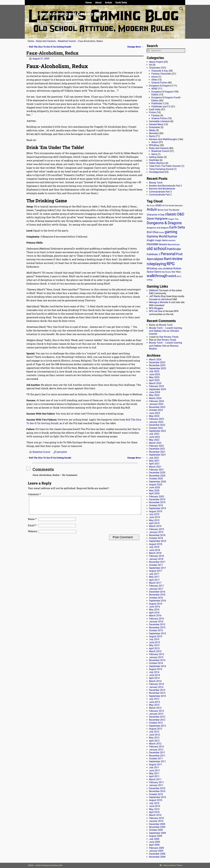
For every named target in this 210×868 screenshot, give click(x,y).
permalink (62, 452)
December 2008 (157, 854)
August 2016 (156, 604)
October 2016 (156, 598)
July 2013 (154, 699)
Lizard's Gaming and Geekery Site (49, 865)
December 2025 (157, 362)
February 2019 (156, 529)
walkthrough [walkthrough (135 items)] (157, 276)
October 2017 (156, 565)
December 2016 (157, 592)
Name (32, 523)
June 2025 (155, 374)
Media (152, 130)
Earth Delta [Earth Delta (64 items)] (177, 227)
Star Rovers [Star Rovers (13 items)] (166, 272)
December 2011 (157, 753)
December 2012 (157, 717)
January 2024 (156, 404)
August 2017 (156, 571)
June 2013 (155, 702)
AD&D (154, 89)
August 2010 (156, 800)
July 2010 (154, 803)
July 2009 (154, 839)
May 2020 (154, 491)
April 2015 (154, 648)
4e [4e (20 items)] (148, 205)
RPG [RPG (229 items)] (171, 264)
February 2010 (156, 818)
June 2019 (155, 517)
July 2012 (154, 732)
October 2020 (156, 479)
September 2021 (157, 455)
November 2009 (157, 827)
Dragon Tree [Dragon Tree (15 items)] (173, 219)
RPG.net (153, 311)
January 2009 (156, 851)
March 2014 (155, 681)
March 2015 (155, 651)
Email (32, 529)
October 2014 (156, 663)
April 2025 (154, 380)
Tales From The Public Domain (165, 166)
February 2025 (156, 386)
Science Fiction (159, 83)
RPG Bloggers (156, 308)
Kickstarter (155, 127)
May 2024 (154, 395)
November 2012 (157, 720)
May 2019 (154, 520)
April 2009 (154, 845)
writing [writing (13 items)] (149, 280)
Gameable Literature (159, 121)
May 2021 (154, 461)
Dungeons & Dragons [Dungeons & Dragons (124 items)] (164, 223)
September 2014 (157, 666)
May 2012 (154, 738)
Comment (35, 494)
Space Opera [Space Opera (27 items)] (154, 272)
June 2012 (155, 735)
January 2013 (156, 714)
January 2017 (156, 589)
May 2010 (154, 809)
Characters (155, 68)
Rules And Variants (46, 41)
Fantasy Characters (161, 74)
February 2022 (156, 446)
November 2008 (157, 857)
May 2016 (154, 610)
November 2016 (157, 595)
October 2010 (156, 794)
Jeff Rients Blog (157, 296)
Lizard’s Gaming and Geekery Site (69, 14)
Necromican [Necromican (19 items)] (174, 244)
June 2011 (155, 771)
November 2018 (157, 535)
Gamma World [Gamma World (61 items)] (157, 236)
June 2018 (155, 550)
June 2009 (155, 842)
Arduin (108, 3)
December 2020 (157, 473)
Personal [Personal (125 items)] (168, 254)
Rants (152, 136)
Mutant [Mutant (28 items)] (163, 244)
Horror (155, 77)
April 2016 (154, 613)
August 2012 (156, 729)
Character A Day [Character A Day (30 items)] (156, 215)
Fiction (153, 112)
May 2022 (154, 440)
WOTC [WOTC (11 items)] (179, 276)
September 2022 (157, 431)
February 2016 (156, 619)
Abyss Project (156, 62)
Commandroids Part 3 (160, 192)
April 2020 (154, 493)
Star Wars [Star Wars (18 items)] (176, 272)
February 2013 (156, 711)
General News (156, 124)
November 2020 (157, 476)
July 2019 (154, 514)
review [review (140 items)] (177, 259)
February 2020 (156, 497)
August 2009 (156, 836)
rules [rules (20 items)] (160, 269)
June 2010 (155, 806)
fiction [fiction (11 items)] (162, 233)
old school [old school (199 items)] (156, 249)
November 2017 (157, 562)
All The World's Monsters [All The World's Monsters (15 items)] (173, 206)
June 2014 (155, 675)
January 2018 (156, 559)
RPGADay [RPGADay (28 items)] (152, 268)
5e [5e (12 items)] (151, 206)
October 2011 (156, 759)
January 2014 (156, 687)
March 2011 (155, 779)
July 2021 (154, 458)
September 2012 (157, 726)
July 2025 (154, 371)
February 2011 (156, 782)
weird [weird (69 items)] (172, 276)
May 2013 (154, 705)
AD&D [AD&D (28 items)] (159, 205)
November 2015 (157, 628)
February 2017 (156, 586)
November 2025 (157, 365)
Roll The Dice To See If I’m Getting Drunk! (49, 47)
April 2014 (154, 678)
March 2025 (155, 383)
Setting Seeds (156, 157)
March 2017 (155, 583)
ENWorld (153, 290)
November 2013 (157, 693)
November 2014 (157, 660)
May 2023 (154, 416)
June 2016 (155, 607)
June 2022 (155, 437)
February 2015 (156, 654)
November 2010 (157, 791)
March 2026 (155, 360)
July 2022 (154, 434)
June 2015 (155, 642)
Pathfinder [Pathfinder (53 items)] (174, 249)
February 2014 (156, 684)
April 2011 (154, 776)
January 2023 (156, 422)
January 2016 (156, 622)
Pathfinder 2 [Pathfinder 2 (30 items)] (153, 254)
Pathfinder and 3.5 (161, 107)
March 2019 (155, 526)
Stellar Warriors (157, 163)
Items (154, 154)
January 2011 (156, 785)
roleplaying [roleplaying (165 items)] (156, 264)
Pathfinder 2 (158, 103)
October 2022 (156, 428)
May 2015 (154, 645)
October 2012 (156, 723)
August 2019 (156, 511)
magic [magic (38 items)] (151, 240)
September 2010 (157, 797)
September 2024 (157, 389)
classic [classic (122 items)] (171, 214)
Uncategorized (156, 172)
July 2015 (154, 639)
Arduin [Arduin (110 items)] (152, 209)
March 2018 (155, 553)
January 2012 (156, 750)
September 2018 (157, 541)
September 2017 (157, 568)
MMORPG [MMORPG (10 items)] (172, 241)
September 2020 (157, 482)
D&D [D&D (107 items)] (181, 214)
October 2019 (156, 505)
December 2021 (157, 449)
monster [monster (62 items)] (153, 244)
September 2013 (157, 696)
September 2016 (157, 601)
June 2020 (155, 487)
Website (33, 535)
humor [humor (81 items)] (172, 236)
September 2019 (157, 508)
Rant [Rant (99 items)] (167, 259)
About (98, 3)
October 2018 (156, 538)
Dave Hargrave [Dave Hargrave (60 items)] (157, 219)
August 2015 (156, 636)
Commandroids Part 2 (160, 195)
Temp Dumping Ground (161, 169)
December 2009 (157, 824)
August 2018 (156, 544)
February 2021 (156, 470)
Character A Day (160, 71)
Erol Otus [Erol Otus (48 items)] (153, 232)
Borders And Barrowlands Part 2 (165, 186)
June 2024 (155, 392)
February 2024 (156, 401)
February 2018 (156, 556)
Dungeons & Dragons (160, 86)
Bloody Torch (156, 183)
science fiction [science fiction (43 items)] (172, 268)
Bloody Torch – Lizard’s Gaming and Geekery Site (166, 329)
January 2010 (156, 821)
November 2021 (157, 452)
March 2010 (155, 815)
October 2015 (156, 630)
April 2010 (154, 812)
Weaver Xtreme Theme (173, 865)
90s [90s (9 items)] (153, 206)
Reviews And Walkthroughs (163, 139)
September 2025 (157, 368)
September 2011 (157, 761)
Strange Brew (135, 47)
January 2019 (156, 532)
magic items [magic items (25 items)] (161, 240)
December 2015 (157, 624)
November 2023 (157, 407)
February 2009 (156, 848)
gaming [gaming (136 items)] (171, 232)
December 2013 (157, 690)
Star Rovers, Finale (169, 337)
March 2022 (155, 443)
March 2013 (155, 708)
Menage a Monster (159, 302)
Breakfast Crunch (67, 41)
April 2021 (154, 464)
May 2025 (154, 377)
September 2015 (157, 634)
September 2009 (157, 833)
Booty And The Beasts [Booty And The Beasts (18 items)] (169, 210)
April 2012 (154, 741)
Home (89, 3)
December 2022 (157, 425)
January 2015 (156, 657)
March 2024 (155, 398)
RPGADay (154, 145)
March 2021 (155, 467)
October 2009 (156, 830)
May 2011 (154, 773)
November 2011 (157, 756)
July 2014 (154, 672)
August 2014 (156, 669)
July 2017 (154, 574)
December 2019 (157, 499)
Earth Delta (121, 3)
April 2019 (154, 523)
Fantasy (156, 115)
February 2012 (156, 747)
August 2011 (156, 765)
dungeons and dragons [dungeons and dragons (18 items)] (158, 228)
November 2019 (157, 502)
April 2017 (154, 580)
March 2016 (155, 616)
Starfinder (154, 160)
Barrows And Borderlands (162, 189)
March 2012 (155, 744)
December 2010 (157, 788)
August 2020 (156, 485)
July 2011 (154, 767)
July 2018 (154, 547)
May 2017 (154, 577)
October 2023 (156, 410)
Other (154, 80)
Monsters (154, 133)
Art (150, 65)
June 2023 (155, 413)
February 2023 (156, 419)
